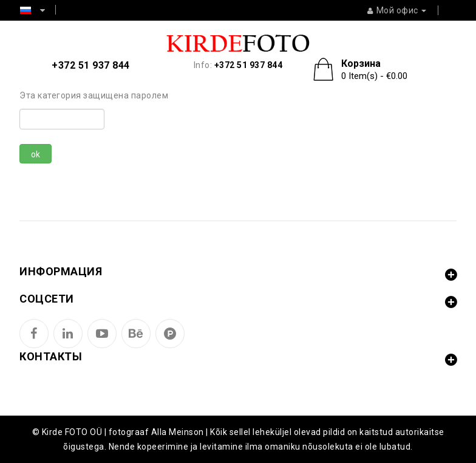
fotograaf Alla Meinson (156, 432)
